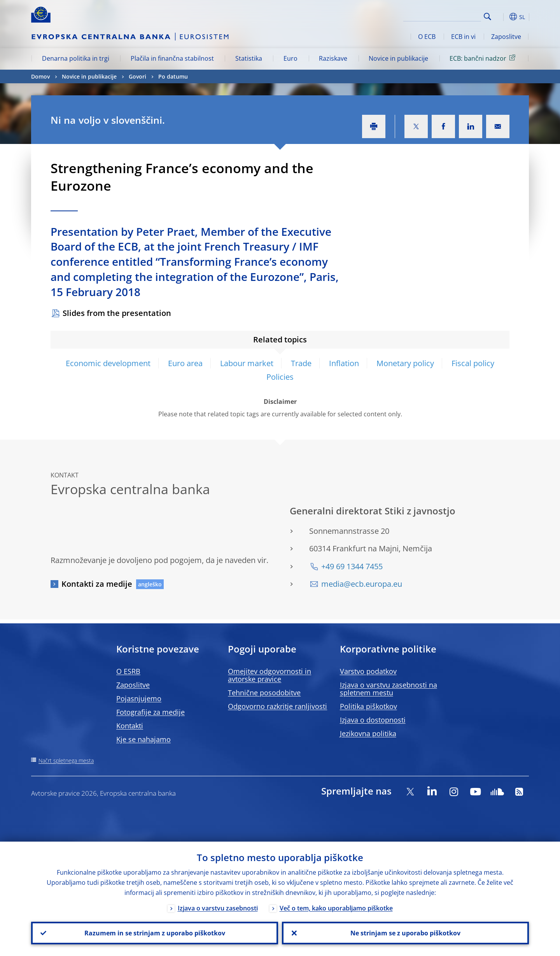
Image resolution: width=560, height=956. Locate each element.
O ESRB (128, 671)
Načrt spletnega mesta (66, 760)
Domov (40, 76)
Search (487, 17)
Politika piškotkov (368, 706)
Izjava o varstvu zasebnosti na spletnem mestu (388, 689)
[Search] (442, 16)
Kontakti (130, 726)
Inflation (344, 363)
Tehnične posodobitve (264, 693)
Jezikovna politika (368, 733)
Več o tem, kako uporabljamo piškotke (336, 908)
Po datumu (173, 76)
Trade (301, 363)
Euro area (185, 363)
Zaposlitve (506, 37)
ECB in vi (463, 37)
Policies (280, 377)
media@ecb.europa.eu (362, 584)
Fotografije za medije (150, 712)
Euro (290, 58)
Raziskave (333, 58)
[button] (502, 17)
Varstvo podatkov (368, 671)
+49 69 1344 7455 (352, 566)
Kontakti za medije (97, 584)
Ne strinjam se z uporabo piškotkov (405, 933)
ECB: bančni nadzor (484, 58)
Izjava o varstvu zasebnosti (218, 908)
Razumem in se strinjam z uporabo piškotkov (155, 933)
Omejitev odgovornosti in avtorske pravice (269, 675)
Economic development (108, 363)
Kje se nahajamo (143, 739)
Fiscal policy (473, 363)
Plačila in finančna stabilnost (172, 58)
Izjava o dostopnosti (373, 720)
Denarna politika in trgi (76, 58)
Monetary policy (405, 363)
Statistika (249, 58)
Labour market (247, 363)
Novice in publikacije (398, 58)
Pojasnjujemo (139, 698)
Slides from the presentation (117, 313)
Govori (137, 76)
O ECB (427, 37)
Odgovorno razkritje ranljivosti (277, 706)
